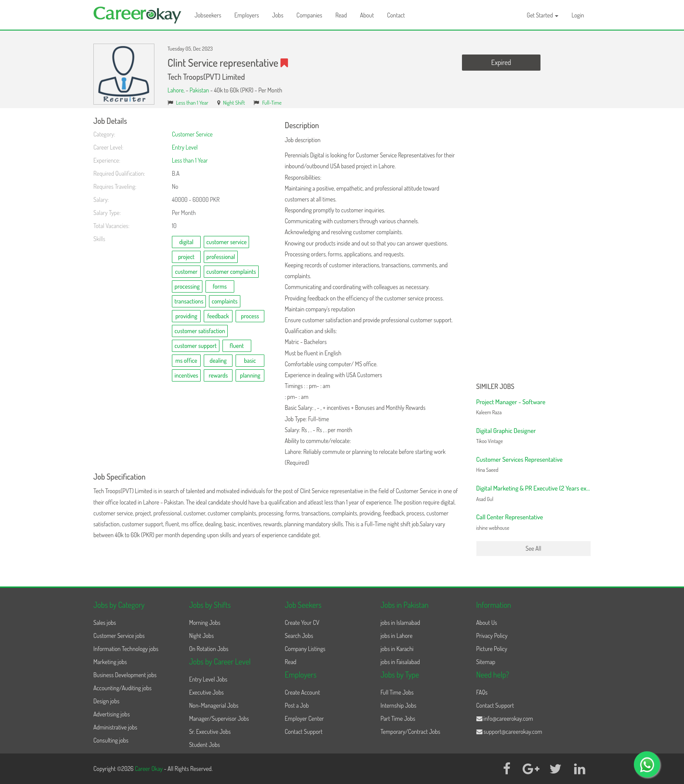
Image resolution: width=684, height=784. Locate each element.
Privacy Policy (492, 636)
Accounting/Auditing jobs (122, 688)
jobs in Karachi (397, 649)
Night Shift (234, 102)
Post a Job (297, 705)
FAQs (482, 692)
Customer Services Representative (520, 459)
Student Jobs (204, 745)
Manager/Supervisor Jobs (219, 718)
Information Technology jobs (126, 649)
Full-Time (272, 102)
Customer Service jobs (119, 636)
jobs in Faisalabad (400, 662)
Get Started (543, 15)
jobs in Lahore (396, 636)
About (367, 15)
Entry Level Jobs (208, 679)
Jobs (278, 15)
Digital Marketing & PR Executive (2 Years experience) (543, 488)
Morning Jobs (205, 622)
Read (341, 15)
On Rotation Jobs (209, 649)
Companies (310, 15)
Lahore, (177, 90)
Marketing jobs (110, 662)
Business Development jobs (125, 675)
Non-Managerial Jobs (214, 705)
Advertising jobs (112, 714)
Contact (396, 15)
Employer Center (304, 718)
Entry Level (185, 147)
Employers (247, 15)
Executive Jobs (206, 692)
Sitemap (486, 662)
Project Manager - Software (511, 402)
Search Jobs (299, 636)
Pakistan (199, 90)
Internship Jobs (398, 705)
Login (578, 15)
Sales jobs (105, 622)
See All (534, 548)
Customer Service (192, 134)
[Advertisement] (534, 248)
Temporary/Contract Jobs (410, 731)
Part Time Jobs (398, 718)
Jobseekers (208, 15)
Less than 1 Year (192, 102)
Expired (501, 62)
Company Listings (305, 649)
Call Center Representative (510, 517)
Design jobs (106, 701)
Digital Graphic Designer (506, 431)
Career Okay (149, 769)
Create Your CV (302, 622)
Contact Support (304, 731)
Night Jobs (201, 636)
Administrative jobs (115, 727)
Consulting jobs (111, 740)
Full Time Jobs (397, 692)
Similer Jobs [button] (496, 387)
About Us (487, 622)
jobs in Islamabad (400, 622)
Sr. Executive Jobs (210, 731)
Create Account (303, 692)
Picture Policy (492, 649)
